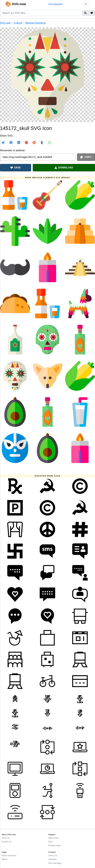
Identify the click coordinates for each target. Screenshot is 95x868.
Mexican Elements (36, 23)
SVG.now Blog (55, 863)
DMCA (4, 859)
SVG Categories (55, 4)
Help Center (54, 838)
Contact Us (6, 842)
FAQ (50, 842)
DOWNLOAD (64, 168)
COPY (86, 157)
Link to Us (53, 856)
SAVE (15, 168)
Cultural (18, 23)
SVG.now (5, 23)
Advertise (52, 859)
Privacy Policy (55, 845)
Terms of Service (9, 856)
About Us (6, 838)
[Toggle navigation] (86, 4)
